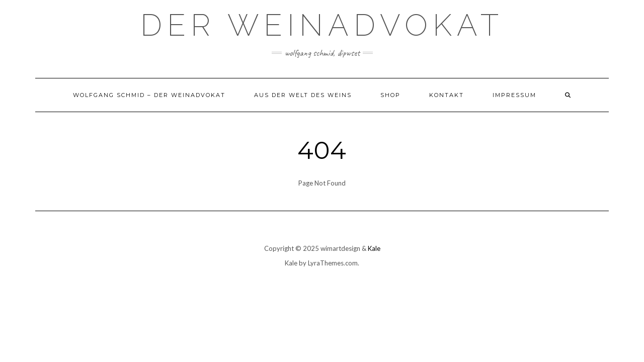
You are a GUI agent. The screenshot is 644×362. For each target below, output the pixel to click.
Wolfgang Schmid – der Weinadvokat (149, 95)
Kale (374, 248)
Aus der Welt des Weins (303, 95)
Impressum (514, 95)
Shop (390, 95)
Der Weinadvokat (322, 25)
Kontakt (447, 95)
